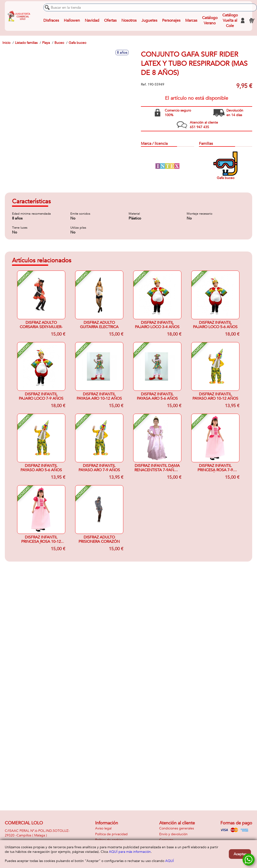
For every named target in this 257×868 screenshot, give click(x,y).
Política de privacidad (111, 834)
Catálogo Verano (210, 20)
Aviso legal (103, 828)
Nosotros (129, 20)
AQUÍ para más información (130, 852)
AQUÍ (170, 861)
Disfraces (51, 20)
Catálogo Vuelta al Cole (230, 20)
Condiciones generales (177, 828)
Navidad (92, 20)
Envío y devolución (173, 834)
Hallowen (72, 20)
